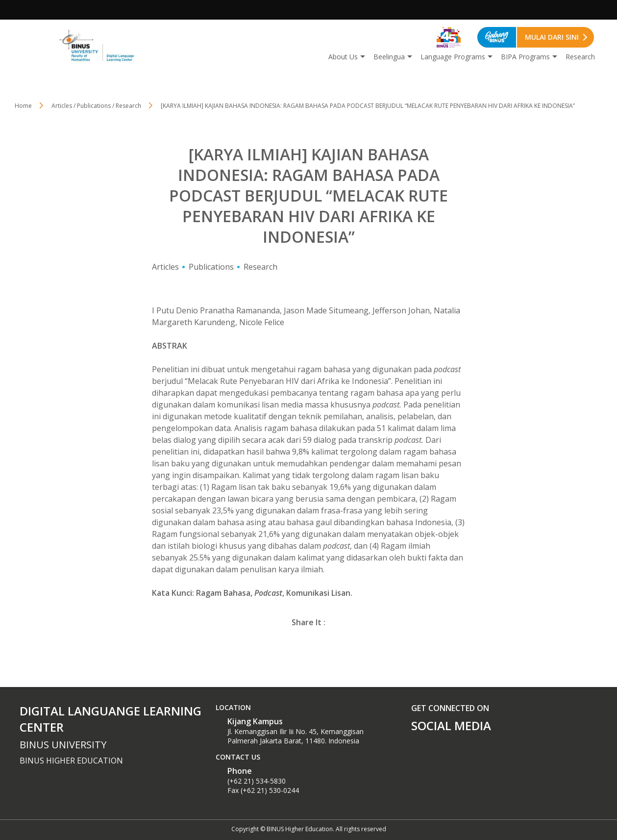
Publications (211, 267)
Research (580, 57)
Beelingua (389, 57)
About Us (343, 57)
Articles (165, 267)
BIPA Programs (525, 57)
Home (23, 106)
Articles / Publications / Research (96, 106)
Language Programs (453, 57)
